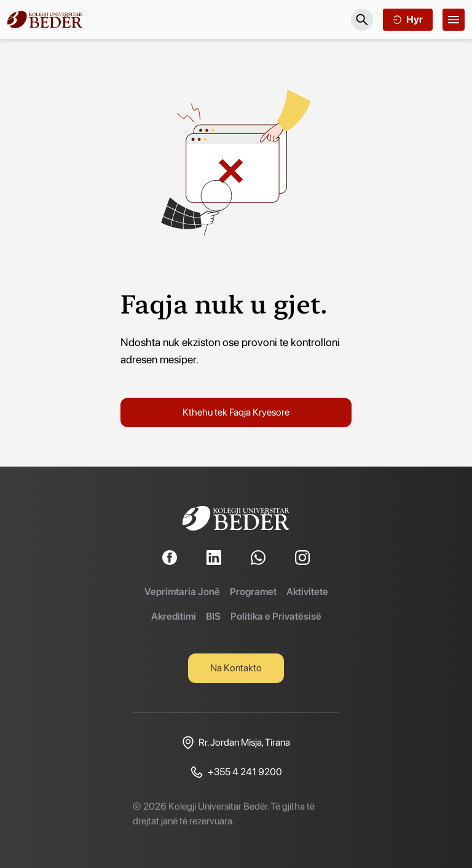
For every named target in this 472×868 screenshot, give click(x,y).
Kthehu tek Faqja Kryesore (236, 412)
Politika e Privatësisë (276, 616)
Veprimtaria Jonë (182, 592)
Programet (253, 592)
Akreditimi (174, 616)
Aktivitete (307, 592)
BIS (213, 616)
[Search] (362, 20)
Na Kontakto (236, 668)
